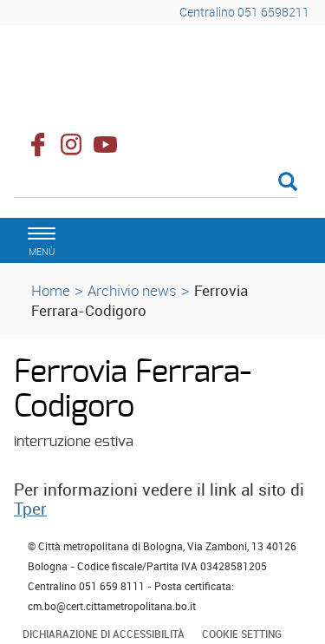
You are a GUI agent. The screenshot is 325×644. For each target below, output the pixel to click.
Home (51, 290)
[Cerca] (156, 183)
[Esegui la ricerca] (288, 183)
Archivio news (132, 290)
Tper (30, 509)
